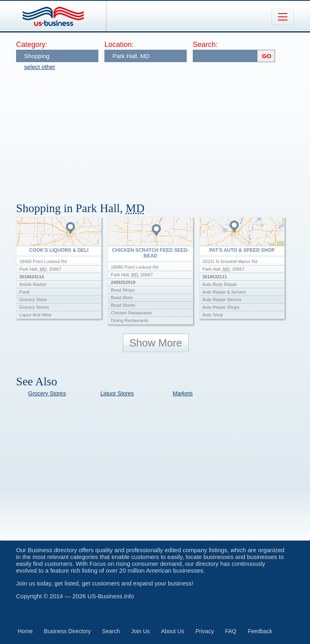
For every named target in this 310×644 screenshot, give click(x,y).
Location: (119, 45)
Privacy (205, 631)
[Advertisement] (163, 132)
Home (25, 631)
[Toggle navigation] (283, 17)
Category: (32, 45)
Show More (156, 343)
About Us (173, 631)
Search (111, 631)
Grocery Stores (47, 393)
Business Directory (67, 631)
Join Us (140, 631)
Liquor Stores (117, 393)
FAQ (231, 631)
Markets (183, 393)
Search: (205, 45)
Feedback (260, 631)
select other (40, 67)
